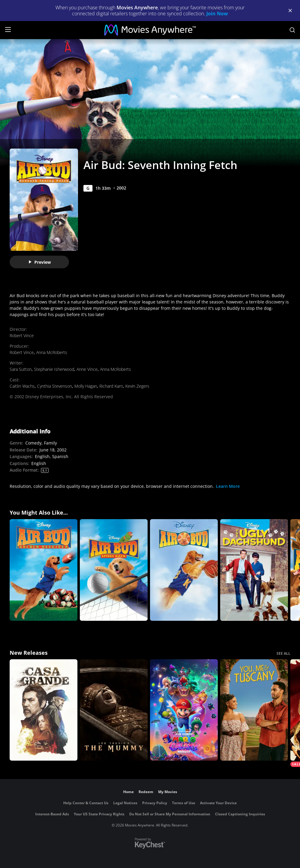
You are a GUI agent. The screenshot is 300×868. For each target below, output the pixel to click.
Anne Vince (87, 369)
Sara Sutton (21, 369)
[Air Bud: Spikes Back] (114, 570)
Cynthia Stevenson (55, 386)
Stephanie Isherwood (54, 369)
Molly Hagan (86, 386)
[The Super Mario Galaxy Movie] (184, 710)
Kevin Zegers (137, 386)
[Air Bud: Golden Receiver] (44, 570)
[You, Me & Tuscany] (254, 710)
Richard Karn (111, 386)
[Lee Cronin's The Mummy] (114, 710)
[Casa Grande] (44, 710)
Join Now (217, 14)
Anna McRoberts (52, 352)
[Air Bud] (184, 570)
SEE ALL (283, 653)
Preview (39, 262)
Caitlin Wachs (22, 386)
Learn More (228, 486)
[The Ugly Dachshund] (254, 570)
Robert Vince (22, 336)
